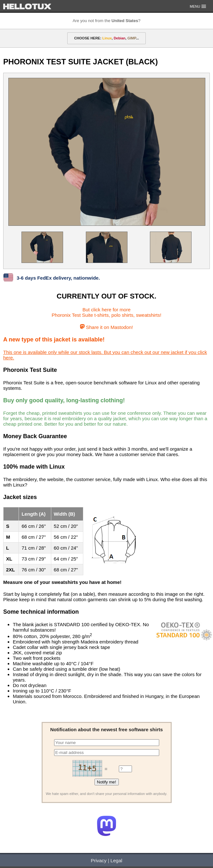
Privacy (98, 860)
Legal (116, 860)
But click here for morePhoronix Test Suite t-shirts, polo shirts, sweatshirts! (106, 312)
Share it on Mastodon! (106, 327)
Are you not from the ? (107, 21)
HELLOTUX (27, 6)
